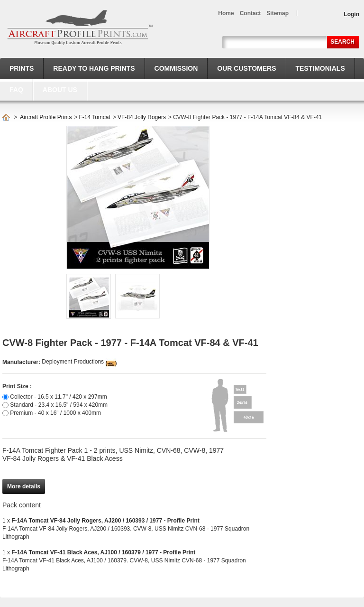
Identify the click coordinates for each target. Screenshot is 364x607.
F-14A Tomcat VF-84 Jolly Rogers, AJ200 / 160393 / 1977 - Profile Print (105, 521)
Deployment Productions (73, 362)
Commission (176, 68)
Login (351, 14)
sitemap (278, 13)
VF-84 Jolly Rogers (142, 117)
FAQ (16, 90)
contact (250, 13)
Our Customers (246, 68)
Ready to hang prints (94, 68)
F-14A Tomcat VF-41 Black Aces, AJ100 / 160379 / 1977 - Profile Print (103, 552)
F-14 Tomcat (94, 117)
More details (24, 486)
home (226, 13)
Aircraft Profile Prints (46, 117)
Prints (22, 68)
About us (60, 90)
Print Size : (17, 386)
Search (342, 42)
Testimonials (320, 68)
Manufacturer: (22, 362)
